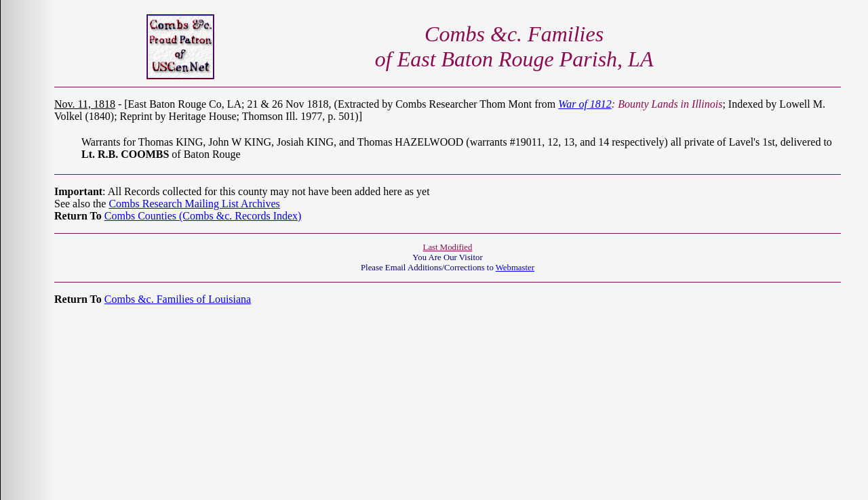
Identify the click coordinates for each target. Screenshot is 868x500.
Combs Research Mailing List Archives (194, 204)
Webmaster (515, 268)
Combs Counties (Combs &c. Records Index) (203, 216)
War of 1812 (585, 104)
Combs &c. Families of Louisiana (178, 299)
